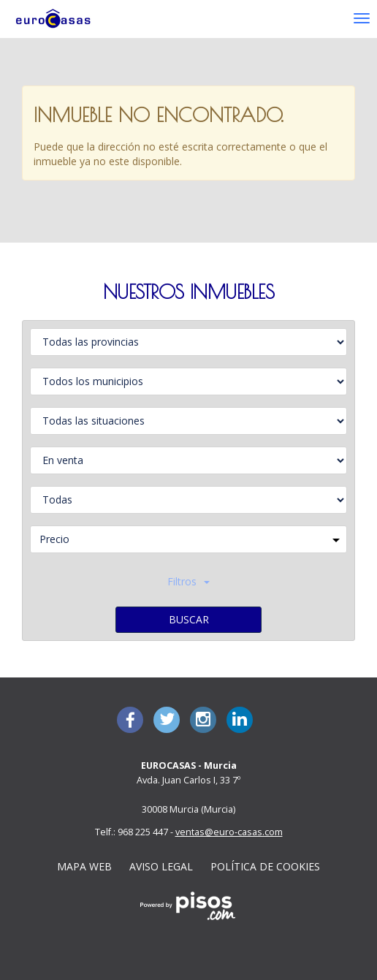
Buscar (189, 619)
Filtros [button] (188, 581)
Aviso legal (161, 866)
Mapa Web (84, 866)
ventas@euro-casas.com (229, 832)
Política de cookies (265, 866)
